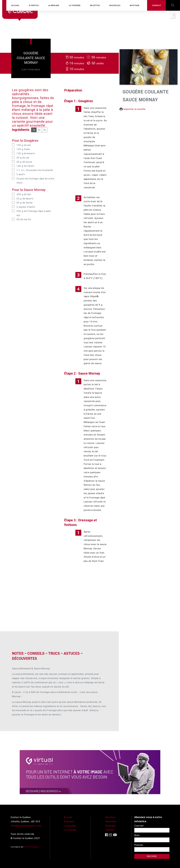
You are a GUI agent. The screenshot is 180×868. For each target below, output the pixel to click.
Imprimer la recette (132, 109)
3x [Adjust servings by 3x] (45, 130)
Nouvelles (111, 821)
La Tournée (70, 830)
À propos (69, 821)
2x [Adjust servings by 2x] (39, 130)
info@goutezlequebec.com (26, 826)
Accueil (68, 817)
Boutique (111, 826)
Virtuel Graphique (32, 847)
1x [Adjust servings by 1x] (34, 130)
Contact (110, 830)
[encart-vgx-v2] (90, 772)
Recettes (111, 817)
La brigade (70, 826)
